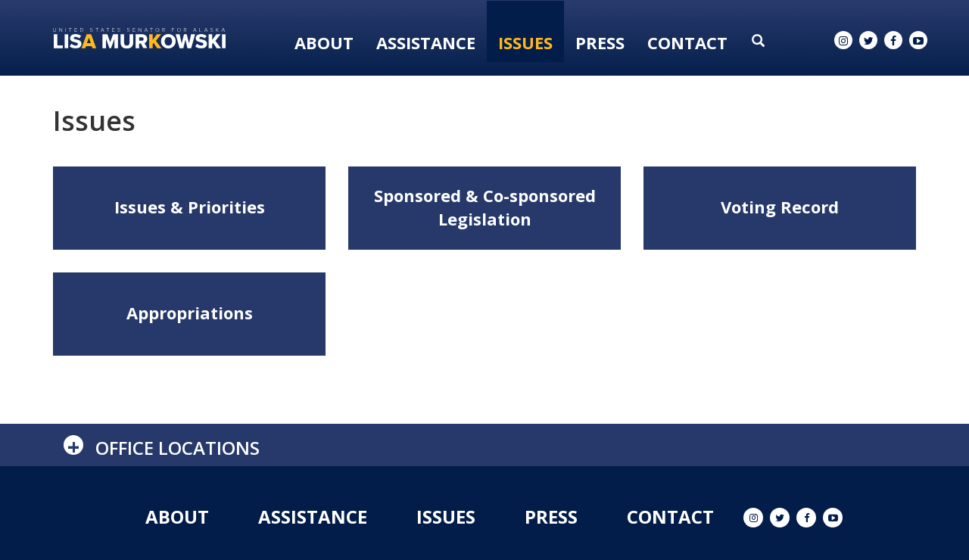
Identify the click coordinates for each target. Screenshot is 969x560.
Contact (687, 42)
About (324, 42)
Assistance (426, 42)
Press (600, 42)
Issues (525, 42)
